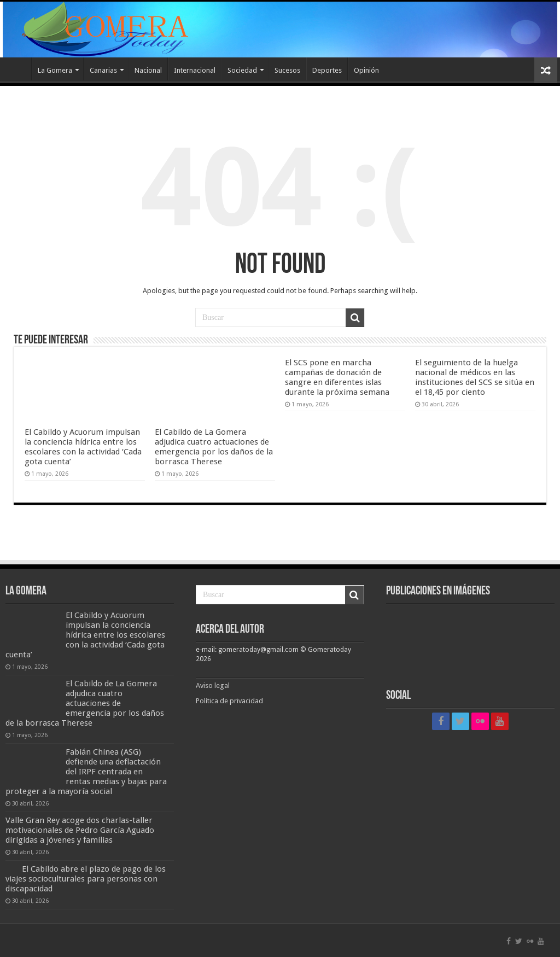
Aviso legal (214, 685)
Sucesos (287, 70)
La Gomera (55, 70)
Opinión (366, 70)
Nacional (148, 70)
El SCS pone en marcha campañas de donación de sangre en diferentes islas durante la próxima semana (337, 377)
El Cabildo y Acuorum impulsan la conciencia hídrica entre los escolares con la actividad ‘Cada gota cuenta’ (83, 447)
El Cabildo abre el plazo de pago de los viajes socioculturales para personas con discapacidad (86, 879)
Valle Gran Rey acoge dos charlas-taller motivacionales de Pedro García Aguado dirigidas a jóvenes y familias (80, 830)
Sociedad (242, 70)
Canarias (103, 70)
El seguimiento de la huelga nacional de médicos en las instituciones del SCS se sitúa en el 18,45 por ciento (475, 377)
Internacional (195, 70)
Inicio (17, 69)
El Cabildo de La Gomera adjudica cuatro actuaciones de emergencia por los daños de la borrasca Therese (214, 447)
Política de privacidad (229, 701)
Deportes (327, 70)
